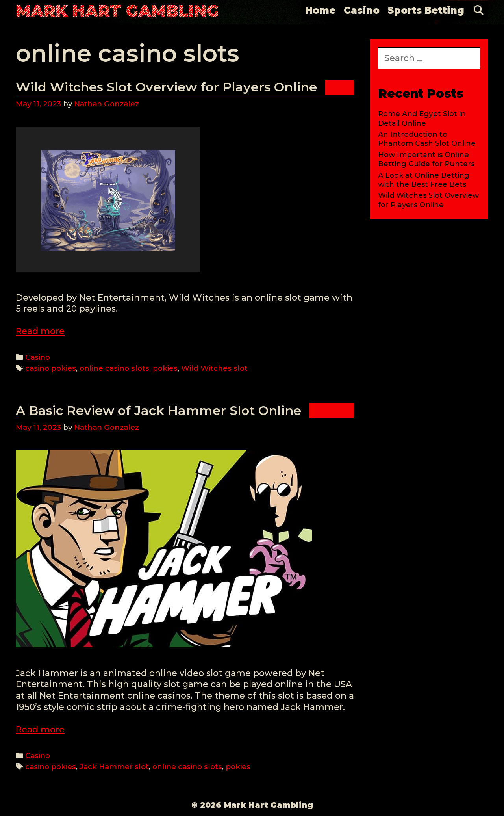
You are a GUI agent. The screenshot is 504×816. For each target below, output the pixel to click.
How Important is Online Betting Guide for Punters (426, 159)
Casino (362, 10)
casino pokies (51, 368)
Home (321, 10)
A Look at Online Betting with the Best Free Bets (424, 180)
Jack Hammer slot (114, 767)
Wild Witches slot (214, 368)
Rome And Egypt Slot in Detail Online (422, 118)
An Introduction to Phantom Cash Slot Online (427, 139)
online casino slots (114, 368)
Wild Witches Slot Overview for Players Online (166, 87)
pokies (165, 368)
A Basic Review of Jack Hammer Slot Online (158, 410)
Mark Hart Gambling (117, 11)
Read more (40, 331)
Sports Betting (426, 10)
